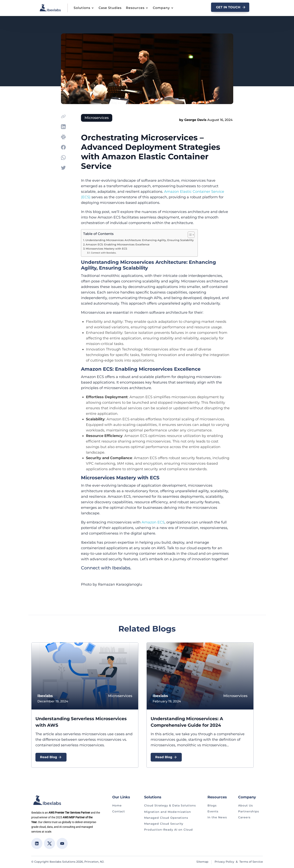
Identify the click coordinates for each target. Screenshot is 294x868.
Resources (135, 8)
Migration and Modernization (168, 812)
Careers (244, 817)
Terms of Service (251, 862)
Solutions (82, 8)
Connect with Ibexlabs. (104, 253)
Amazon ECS (153, 522)
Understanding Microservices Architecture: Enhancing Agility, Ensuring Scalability (139, 240)
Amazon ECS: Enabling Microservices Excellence (118, 245)
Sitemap (202, 862)
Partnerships (249, 811)
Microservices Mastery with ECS (106, 249)
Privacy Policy (224, 862)
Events (213, 811)
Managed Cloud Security (164, 824)
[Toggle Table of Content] (189, 235)
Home (117, 805)
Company (161, 8)
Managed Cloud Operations (166, 818)
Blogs (212, 805)
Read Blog (51, 757)
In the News (217, 817)
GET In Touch (228, 7)
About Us (245, 805)
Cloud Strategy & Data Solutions (170, 805)
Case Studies (110, 8)
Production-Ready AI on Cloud (168, 830)
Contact (119, 811)
